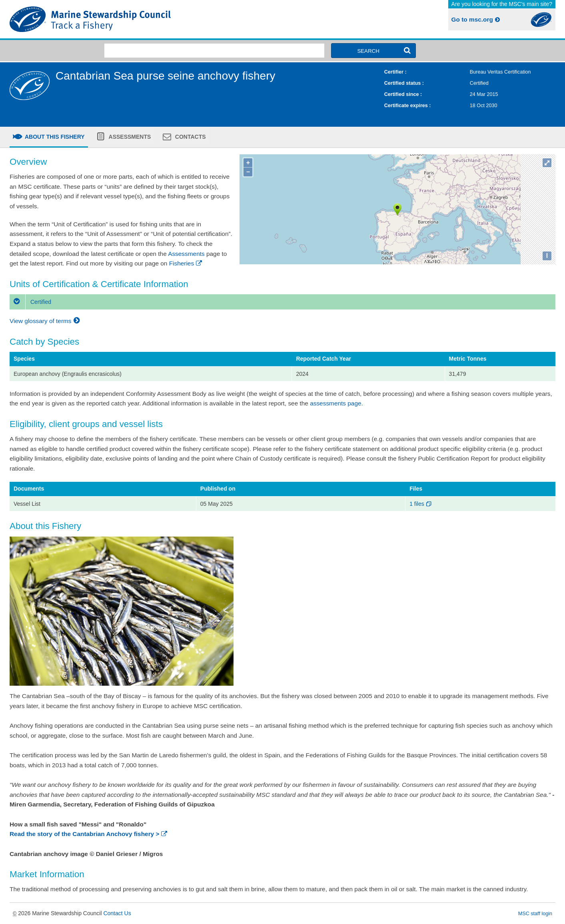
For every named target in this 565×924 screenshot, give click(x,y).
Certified (30, 302)
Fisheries (186, 263)
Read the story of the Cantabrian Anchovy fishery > (89, 834)
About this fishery (54, 137)
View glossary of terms (46, 321)
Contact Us (117, 913)
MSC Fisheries (145, 19)
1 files (421, 504)
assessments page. (336, 403)
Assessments (129, 137)
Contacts (190, 137)
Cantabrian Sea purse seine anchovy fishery (165, 76)
